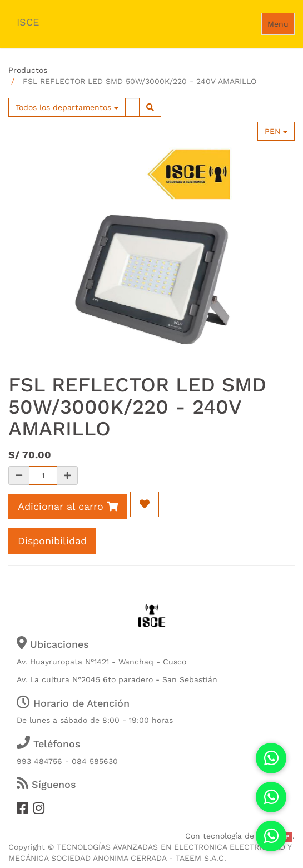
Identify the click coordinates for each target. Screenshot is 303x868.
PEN (276, 131)
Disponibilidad (52, 541)
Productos (28, 70)
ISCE (28, 22)
